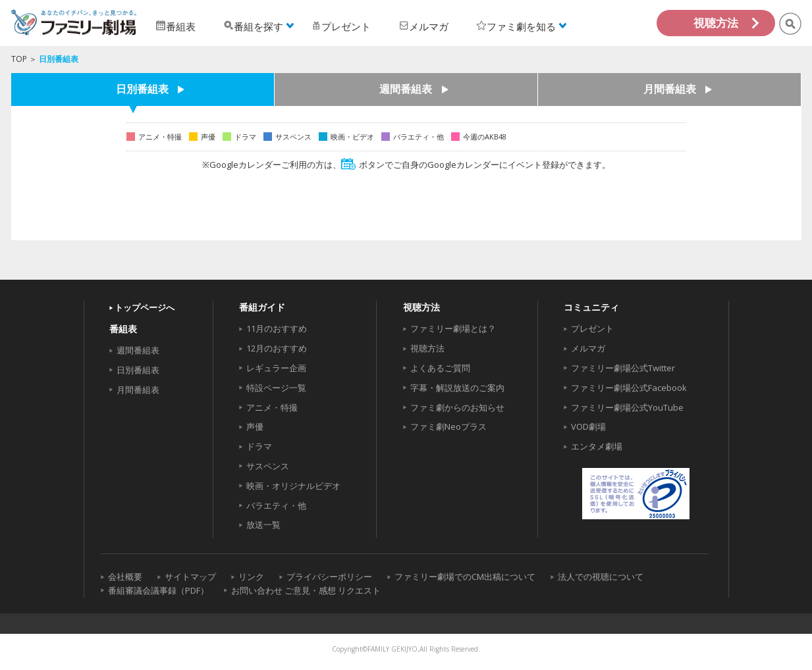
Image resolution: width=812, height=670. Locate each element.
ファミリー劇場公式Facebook (629, 388)
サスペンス (268, 466)
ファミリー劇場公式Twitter (623, 368)
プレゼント (592, 328)
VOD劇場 (588, 426)
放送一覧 (263, 525)
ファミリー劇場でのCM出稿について (465, 577)
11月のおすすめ (277, 328)
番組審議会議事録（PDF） (158, 590)
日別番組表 (142, 90)
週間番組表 (406, 90)
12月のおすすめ (277, 348)
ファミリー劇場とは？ (453, 328)
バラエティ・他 (276, 505)
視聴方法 (716, 23)
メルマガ (588, 348)
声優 (255, 426)
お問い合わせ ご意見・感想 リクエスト (306, 590)
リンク (251, 577)
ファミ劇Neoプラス (448, 426)
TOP (19, 59)
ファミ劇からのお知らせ (457, 407)
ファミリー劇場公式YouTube (627, 407)
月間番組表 (670, 90)
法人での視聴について (601, 577)
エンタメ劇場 (597, 446)
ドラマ (259, 446)
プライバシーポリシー (329, 577)
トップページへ (145, 307)
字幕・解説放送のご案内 (457, 388)
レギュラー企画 (276, 368)
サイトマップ (190, 577)
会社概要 (125, 577)
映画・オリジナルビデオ (293, 486)
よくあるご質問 (440, 368)
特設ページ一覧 (276, 388)
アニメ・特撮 (272, 407)
